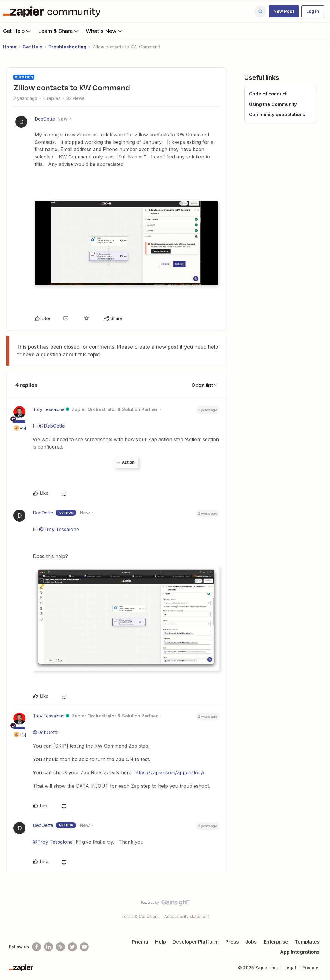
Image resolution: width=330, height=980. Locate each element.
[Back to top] (318, 908)
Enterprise (276, 942)
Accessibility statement (187, 916)
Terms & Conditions (140, 916)
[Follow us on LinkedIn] (48, 947)
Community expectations (277, 114)
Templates (307, 942)
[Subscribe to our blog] (60, 947)
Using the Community (273, 104)
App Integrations (300, 952)
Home (10, 47)
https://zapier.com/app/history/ (169, 772)
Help (161, 942)
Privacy (310, 968)
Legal (290, 968)
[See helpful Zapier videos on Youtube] (84, 947)
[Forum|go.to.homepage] (53, 11)
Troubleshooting (67, 47)
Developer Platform (195, 942)
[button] (284, 11)
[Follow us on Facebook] (36, 947)
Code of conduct (268, 94)
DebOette (45, 119)
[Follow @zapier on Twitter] (72, 947)
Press (232, 942)
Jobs (251, 942)
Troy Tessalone (49, 409)
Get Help (17, 31)
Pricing (140, 942)
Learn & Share (59, 31)
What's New (105, 31)
